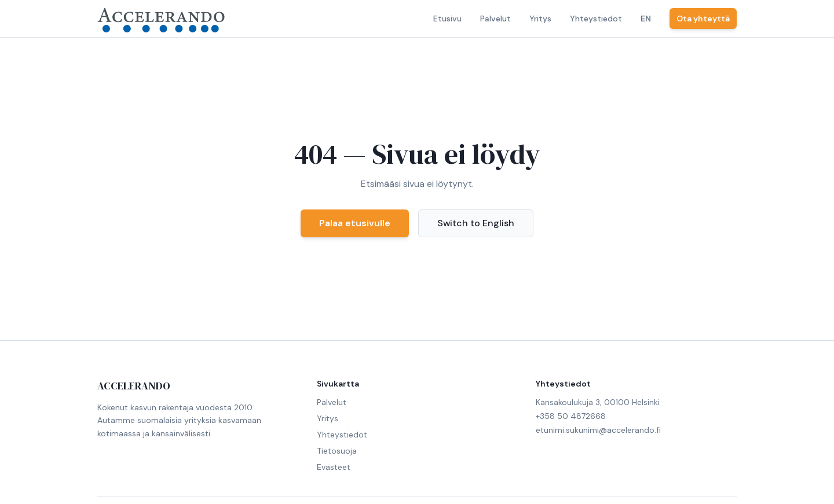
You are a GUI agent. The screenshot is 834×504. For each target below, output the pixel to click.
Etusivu (447, 19)
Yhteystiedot (596, 19)
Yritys (540, 19)
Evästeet (334, 467)
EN (646, 19)
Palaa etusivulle (355, 223)
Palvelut (495, 19)
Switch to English (476, 223)
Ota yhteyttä (703, 19)
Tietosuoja (337, 451)
